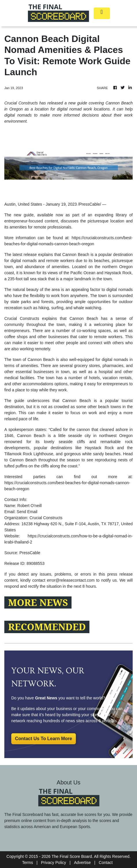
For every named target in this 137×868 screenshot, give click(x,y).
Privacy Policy (54, 863)
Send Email (27, 512)
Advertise (82, 863)
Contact (106, 863)
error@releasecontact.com (71, 580)
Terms (27, 863)
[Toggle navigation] (102, 13)
